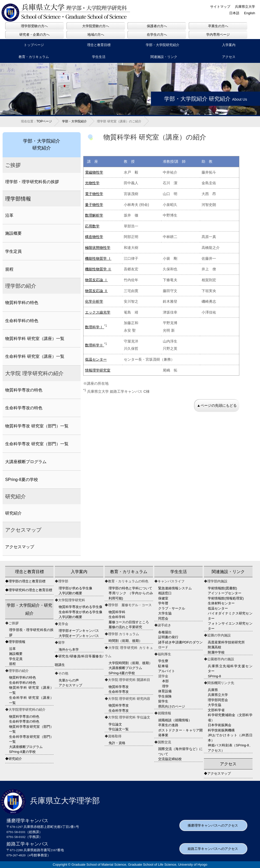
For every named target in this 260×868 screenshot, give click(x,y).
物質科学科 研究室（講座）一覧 (35, 338)
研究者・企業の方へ (35, 35)
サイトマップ (220, 7)
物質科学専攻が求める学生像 (81, 607)
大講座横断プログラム (26, 462)
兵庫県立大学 (245, 7)
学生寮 (163, 661)
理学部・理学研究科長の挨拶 (32, 182)
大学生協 (165, 613)
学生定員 (13, 251)
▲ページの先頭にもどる (217, 405)
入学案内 (229, 45)
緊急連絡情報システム (175, 588)
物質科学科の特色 (22, 302)
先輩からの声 (69, 680)
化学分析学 (94, 301)
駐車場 (163, 666)
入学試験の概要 (70, 593)
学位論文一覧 (119, 729)
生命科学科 (117, 617)
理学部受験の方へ (34, 26)
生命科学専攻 (119, 692)
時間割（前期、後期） (125, 641)
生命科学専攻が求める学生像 (81, 612)
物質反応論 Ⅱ (96, 291)
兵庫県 (213, 690)
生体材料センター (221, 603)
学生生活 (99, 57)
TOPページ (44, 121)
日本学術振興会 (220, 725)
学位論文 (115, 724)
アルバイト (167, 671)
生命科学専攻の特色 (24, 408)
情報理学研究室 (98, 370)
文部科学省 (216, 710)
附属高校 (215, 647)
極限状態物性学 (98, 248)
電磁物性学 (94, 172)
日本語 (234, 13)
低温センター (96, 359)
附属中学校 (216, 652)
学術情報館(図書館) (222, 588)
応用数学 (92, 226)
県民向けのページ (172, 706)
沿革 (9, 215)
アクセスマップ (20, 547)
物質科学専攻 (119, 687)
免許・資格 (117, 743)
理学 (165, 686)
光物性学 (92, 183)
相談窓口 (165, 593)
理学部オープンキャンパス (79, 631)
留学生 (163, 701)
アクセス (229, 57)
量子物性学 (94, 205)
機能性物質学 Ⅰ (98, 258)
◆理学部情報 (15, 642)
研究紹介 (13, 513)
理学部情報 (18, 199)
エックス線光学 (98, 312)
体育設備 (165, 691)
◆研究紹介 (14, 759)
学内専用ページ (218, 35)
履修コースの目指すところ (129, 622)
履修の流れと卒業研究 (125, 627)
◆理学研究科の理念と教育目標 (29, 590)
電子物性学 (94, 194)
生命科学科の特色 (22, 321)
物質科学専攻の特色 (24, 390)
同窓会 (163, 618)
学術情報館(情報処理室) (226, 598)
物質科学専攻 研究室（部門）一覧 (37, 426)
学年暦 (163, 603)
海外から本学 (69, 650)
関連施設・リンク (164, 57)
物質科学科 (117, 612)
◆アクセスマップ (217, 773)
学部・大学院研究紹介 (163, 45)
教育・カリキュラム (34, 57)
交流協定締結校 (170, 759)
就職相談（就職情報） (175, 720)
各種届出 (165, 632)
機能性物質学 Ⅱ (98, 269)
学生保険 (165, 696)
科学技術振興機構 (221, 730)
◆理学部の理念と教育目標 (25, 581)
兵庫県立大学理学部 (50, 801)
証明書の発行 (168, 637)
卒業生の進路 (168, 725)
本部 (165, 681)
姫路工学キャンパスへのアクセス (213, 849)
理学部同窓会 (218, 700)
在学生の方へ (157, 35)
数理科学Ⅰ (95, 327)
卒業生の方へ (218, 26)
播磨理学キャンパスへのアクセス (213, 825)
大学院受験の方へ (96, 26)
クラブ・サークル (172, 608)
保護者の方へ (157, 26)
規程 (9, 269)
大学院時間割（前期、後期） (130, 663)
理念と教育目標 (99, 45)
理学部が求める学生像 (75, 588)
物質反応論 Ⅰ (96, 280)
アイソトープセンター (225, 593)
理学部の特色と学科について (130, 588)
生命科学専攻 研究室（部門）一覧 (37, 444)
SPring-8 (214, 676)
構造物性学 (94, 237)
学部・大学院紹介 (74, 121)
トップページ (34, 45)
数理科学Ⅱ (95, 345)
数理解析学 (94, 215)
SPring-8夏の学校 (22, 479)
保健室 (163, 598)
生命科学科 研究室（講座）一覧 (35, 356)
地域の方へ (96, 35)
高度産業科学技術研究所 (226, 642)
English (250, 13)
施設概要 (13, 233)
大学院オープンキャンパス (79, 636)
